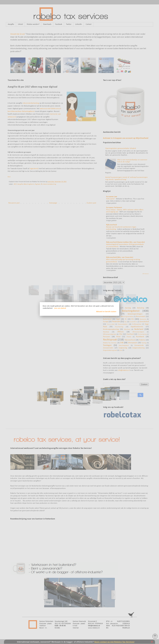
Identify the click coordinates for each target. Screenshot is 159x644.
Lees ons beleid (60, 308)
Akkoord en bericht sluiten (106, 312)
